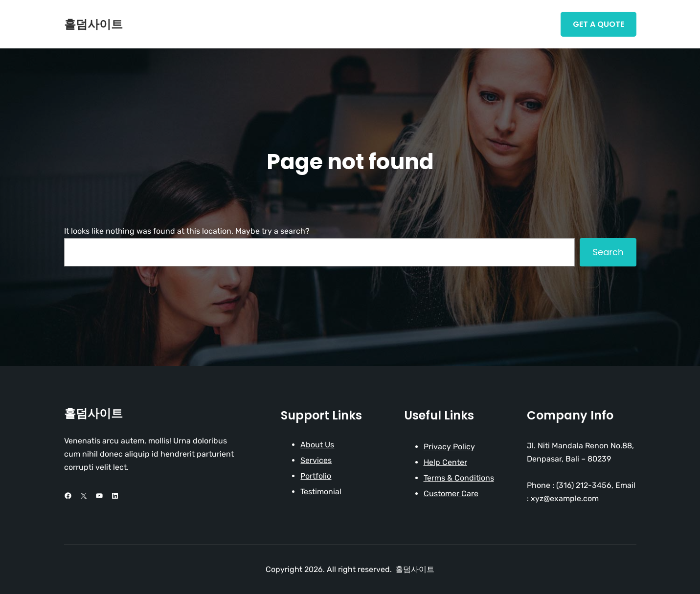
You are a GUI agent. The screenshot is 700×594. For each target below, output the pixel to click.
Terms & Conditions (459, 478)
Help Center (445, 462)
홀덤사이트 (93, 24)
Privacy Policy (449, 447)
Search (608, 252)
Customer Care (451, 494)
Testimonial (321, 492)
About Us (317, 445)
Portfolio (316, 476)
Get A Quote (598, 24)
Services (316, 460)
